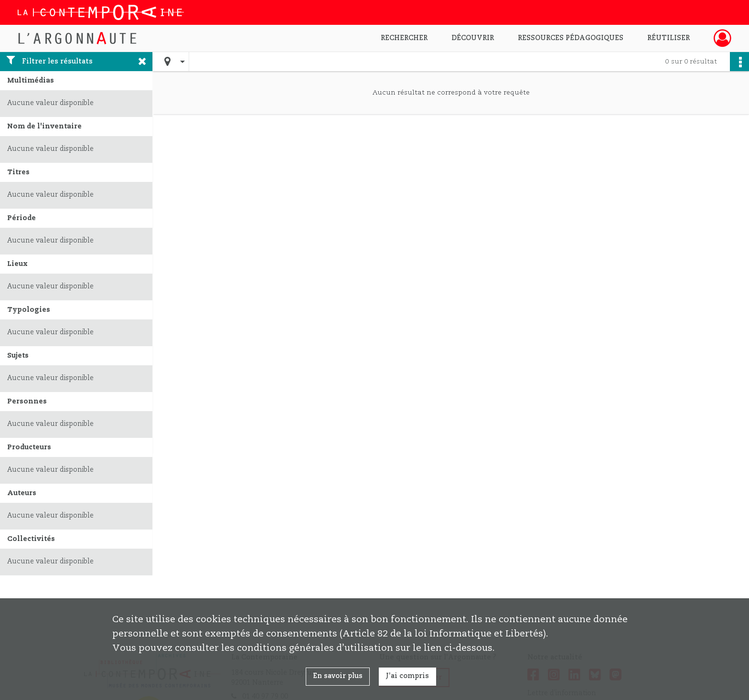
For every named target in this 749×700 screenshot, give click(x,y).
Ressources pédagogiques (571, 38)
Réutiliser (669, 38)
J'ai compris (407, 676)
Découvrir (473, 38)
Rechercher (404, 38)
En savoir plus (338, 676)
